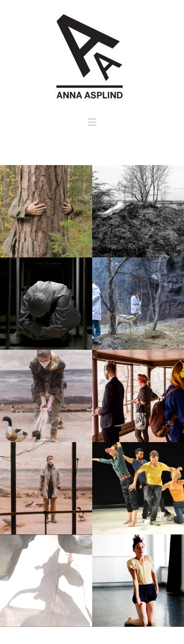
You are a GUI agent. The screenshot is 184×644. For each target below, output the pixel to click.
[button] (92, 122)
